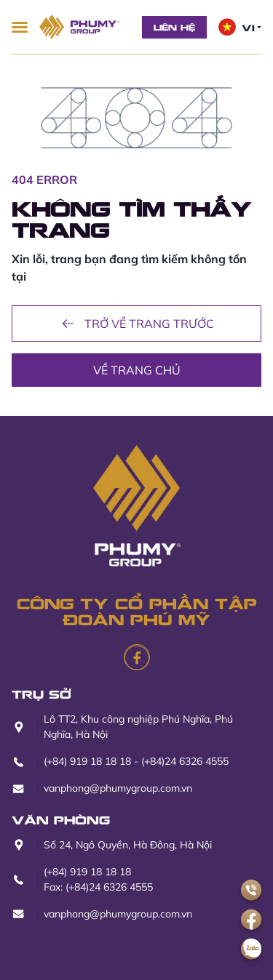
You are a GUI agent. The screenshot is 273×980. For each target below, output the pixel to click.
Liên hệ (174, 27)
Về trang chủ (137, 370)
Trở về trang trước (136, 324)
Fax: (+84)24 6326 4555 (98, 887)
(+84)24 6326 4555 (185, 761)
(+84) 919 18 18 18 (87, 761)
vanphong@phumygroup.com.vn (118, 788)
